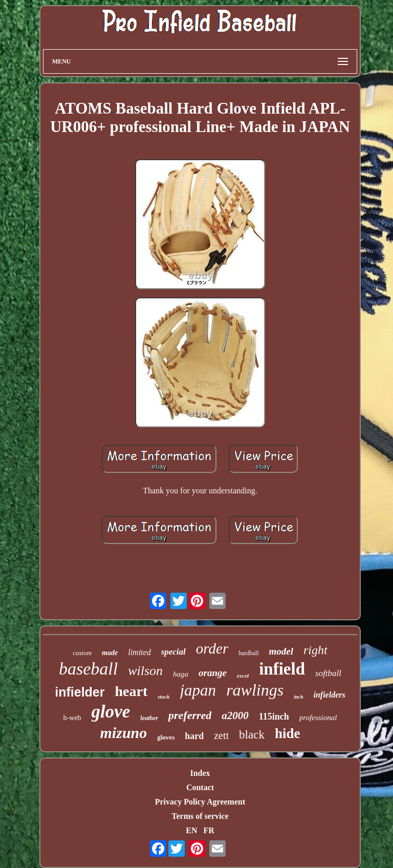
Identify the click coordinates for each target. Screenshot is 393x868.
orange (213, 673)
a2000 (235, 715)
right (315, 650)
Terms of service (200, 816)
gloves (166, 737)
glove (111, 712)
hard (194, 736)
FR (209, 830)
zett (221, 735)
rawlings (255, 690)
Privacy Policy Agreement (200, 802)
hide (288, 733)
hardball (248, 653)
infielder (80, 692)
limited (139, 652)
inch (298, 697)
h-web (72, 718)
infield (282, 669)
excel (243, 676)
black (252, 735)
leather (149, 718)
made (110, 653)
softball (328, 673)
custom (82, 653)
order (212, 648)
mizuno (124, 733)
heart (132, 691)
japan (198, 690)
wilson (145, 671)
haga (181, 674)
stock (163, 697)
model (281, 651)
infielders (330, 695)
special (173, 652)
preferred (190, 715)
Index (200, 773)
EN (191, 830)
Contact (200, 787)
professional (318, 718)
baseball (88, 669)
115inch (274, 717)
